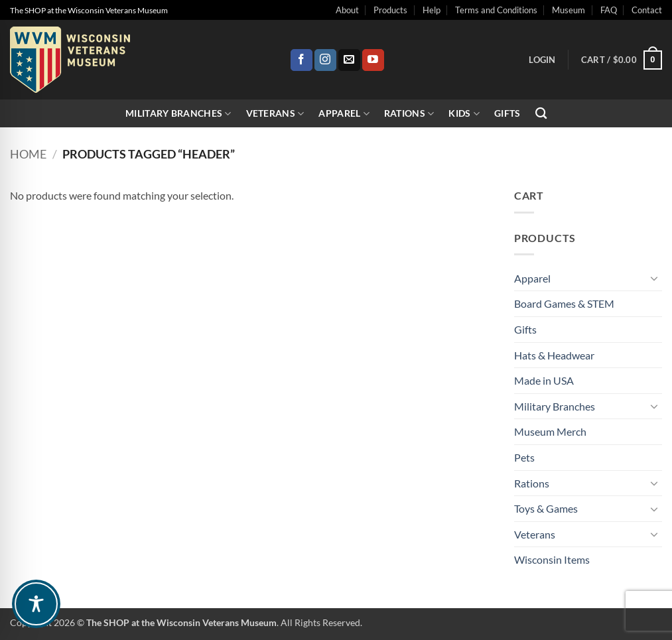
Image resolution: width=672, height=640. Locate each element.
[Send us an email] (349, 60)
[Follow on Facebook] (302, 60)
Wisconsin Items (552, 559)
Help (432, 10)
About (347, 10)
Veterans (275, 114)
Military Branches (178, 114)
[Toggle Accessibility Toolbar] (36, 604)
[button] (542, 60)
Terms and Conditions (496, 10)
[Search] (541, 114)
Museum (569, 10)
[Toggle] (654, 278)
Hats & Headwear (554, 355)
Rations (409, 114)
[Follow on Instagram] (325, 60)
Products (390, 10)
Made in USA (544, 380)
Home (28, 154)
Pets (524, 457)
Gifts (507, 113)
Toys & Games (546, 508)
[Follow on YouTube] (373, 60)
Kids (464, 114)
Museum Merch (550, 431)
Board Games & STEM (564, 303)
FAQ (609, 10)
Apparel (344, 114)
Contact (647, 10)
